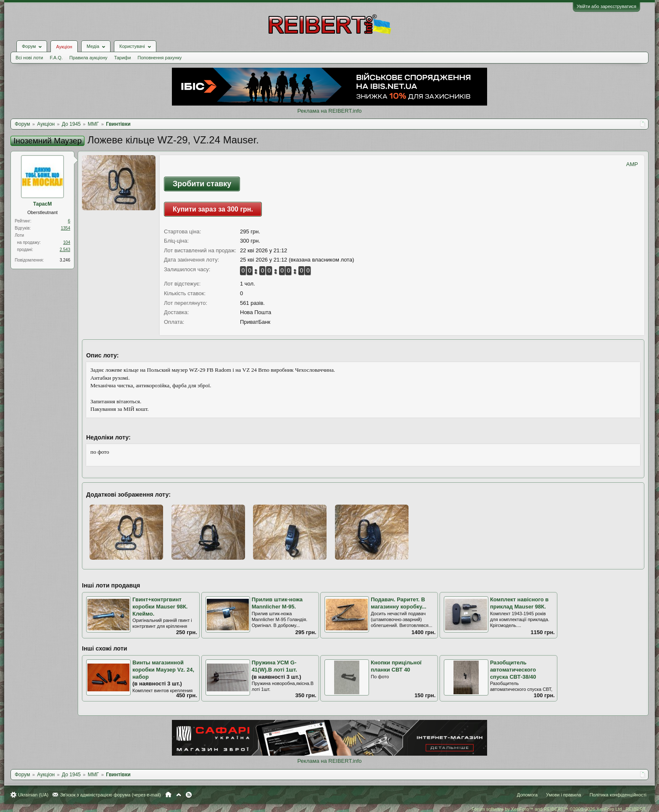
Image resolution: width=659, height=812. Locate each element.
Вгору (179, 795)
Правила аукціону (88, 58)
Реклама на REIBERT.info (329, 111)
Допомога (527, 795)
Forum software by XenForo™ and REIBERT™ (559, 809)
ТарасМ (42, 204)
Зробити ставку (202, 184)
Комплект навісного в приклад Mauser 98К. (519, 603)
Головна (168, 795)
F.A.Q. (56, 58)
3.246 (65, 260)
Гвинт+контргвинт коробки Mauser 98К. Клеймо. (160, 606)
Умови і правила (563, 795)
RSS (189, 795)
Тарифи (123, 58)
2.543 (65, 250)
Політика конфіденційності (618, 795)
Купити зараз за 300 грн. (213, 209)
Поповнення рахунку (159, 58)
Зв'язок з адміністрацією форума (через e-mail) (111, 795)
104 (67, 242)
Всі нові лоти (29, 58)
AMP (632, 164)
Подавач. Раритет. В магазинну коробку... (398, 603)
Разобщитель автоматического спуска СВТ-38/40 (513, 669)
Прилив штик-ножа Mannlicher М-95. (277, 603)
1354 (66, 228)
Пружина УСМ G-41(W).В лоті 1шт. (274, 666)
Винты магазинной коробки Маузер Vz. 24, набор (163, 669)
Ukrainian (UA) (33, 795)
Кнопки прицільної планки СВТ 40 (396, 666)
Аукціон (64, 47)
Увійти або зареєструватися (606, 6)
